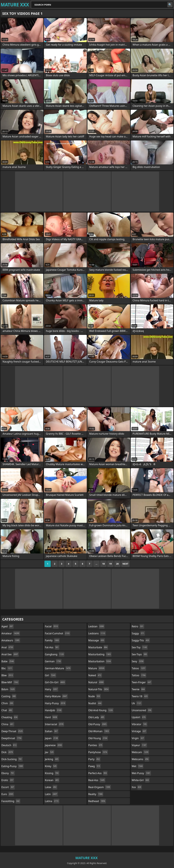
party (94, 759)
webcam (140, 752)
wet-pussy (141, 773)
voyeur (139, 745)
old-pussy (98, 724)
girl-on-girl (55, 682)
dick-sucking (12, 759)
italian (52, 731)
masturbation (100, 661)
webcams (140, 759)
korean (52, 780)
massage (97, 640)
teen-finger (142, 682)
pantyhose (98, 752)
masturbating (100, 654)
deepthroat (12, 738)
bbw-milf (10, 682)
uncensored (142, 710)
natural (96, 682)
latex (51, 787)
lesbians (97, 633)
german (53, 661)
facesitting (11, 801)
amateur (11, 633)
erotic (8, 780)
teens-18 (140, 696)
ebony (8, 773)
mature (97, 668)
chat (7, 710)
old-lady (97, 717)
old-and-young (101, 710)
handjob (54, 710)
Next (125, 564)
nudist (95, 703)
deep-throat (12, 731)
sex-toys (140, 654)
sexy (138, 661)
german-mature (58, 668)
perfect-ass (98, 773)
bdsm (8, 689)
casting (9, 696)
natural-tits (99, 689)
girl (51, 675)
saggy (138, 633)
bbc (7, 668)
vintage (139, 731)
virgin (138, 738)
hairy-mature (56, 696)
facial (52, 626)
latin (51, 794)
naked (95, 675)
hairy (52, 689)
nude (95, 696)
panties (96, 745)
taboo (139, 668)
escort (8, 787)
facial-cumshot (58, 633)
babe (8, 661)
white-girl (141, 780)
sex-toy (140, 647)
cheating (10, 717)
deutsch (9, 745)
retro (138, 626)
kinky (51, 766)
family (52, 640)
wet (138, 766)
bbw (8, 675)
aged (8, 626)
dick (8, 752)
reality (96, 794)
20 (117, 564)
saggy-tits (141, 640)
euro (8, 794)
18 (103, 564)
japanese (54, 745)
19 (110, 564)
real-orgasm (100, 787)
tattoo (139, 675)
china (8, 724)
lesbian (97, 626)
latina (52, 801)
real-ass (97, 780)
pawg (95, 766)
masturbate (98, 647)
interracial (55, 724)
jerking (52, 759)
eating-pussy (13, 766)
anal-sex (10, 654)
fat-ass (52, 647)
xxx (137, 787)
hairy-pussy (55, 703)
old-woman (99, 731)
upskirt (139, 717)
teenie (139, 689)
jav (50, 752)
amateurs (11, 640)
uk (137, 703)
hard (51, 717)
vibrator (140, 724)
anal (8, 647)
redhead (97, 801)
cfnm (8, 703)
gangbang (55, 654)
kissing (52, 773)
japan (52, 738)
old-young (98, 738)
